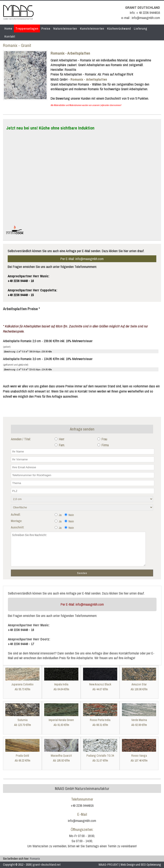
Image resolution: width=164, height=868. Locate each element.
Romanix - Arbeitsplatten (70, 53)
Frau (102, 439)
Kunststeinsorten (92, 28)
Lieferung (141, 28)
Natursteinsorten (65, 28)
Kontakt (10, 36)
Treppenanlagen (27, 28)
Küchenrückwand (119, 28)
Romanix (35, 859)
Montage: (17, 521)
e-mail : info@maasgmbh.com (141, 18)
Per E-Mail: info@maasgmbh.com (82, 259)
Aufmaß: (16, 515)
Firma (103, 445)
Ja (58, 515)
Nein (69, 515)
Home (8, 28)
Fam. (60, 445)
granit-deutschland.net (47, 865)
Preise (46, 28)
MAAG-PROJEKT (109, 865)
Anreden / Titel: (21, 439)
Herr (59, 439)
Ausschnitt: (18, 527)
